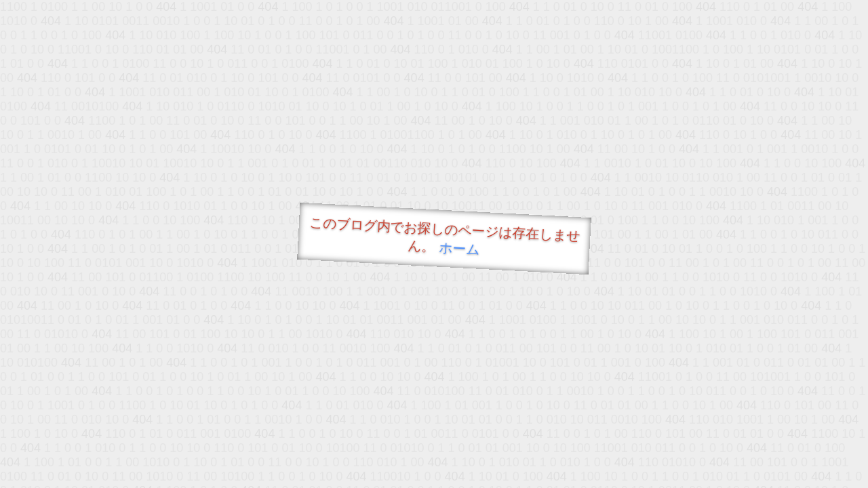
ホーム (459, 248)
